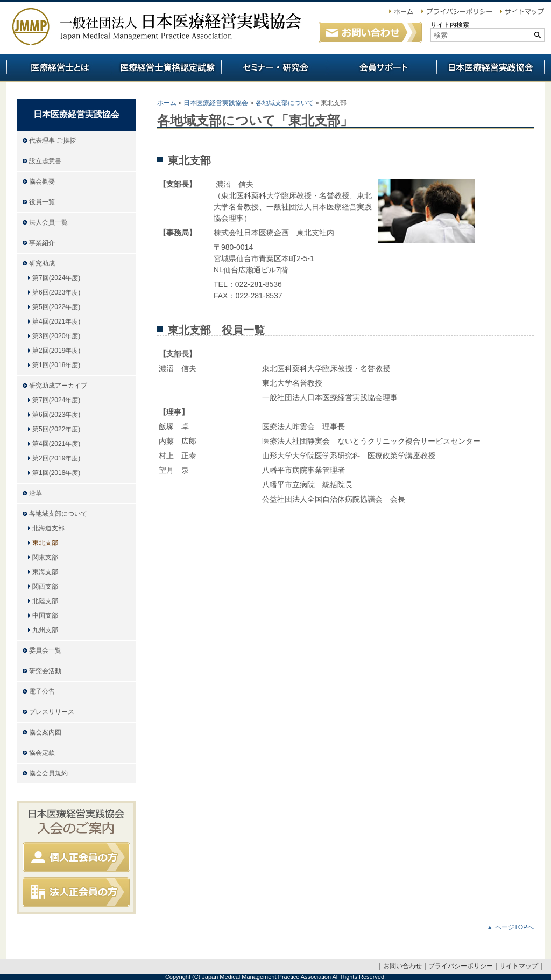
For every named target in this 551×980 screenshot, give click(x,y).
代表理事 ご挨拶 (52, 141)
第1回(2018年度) (56, 365)
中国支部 (45, 615)
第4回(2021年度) (56, 321)
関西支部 (45, 586)
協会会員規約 (48, 773)
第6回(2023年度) (56, 292)
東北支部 (45, 543)
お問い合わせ (402, 966)
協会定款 (42, 753)
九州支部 (45, 630)
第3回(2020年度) (56, 336)
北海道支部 (48, 528)
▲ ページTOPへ (510, 927)
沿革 (36, 493)
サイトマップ (519, 966)
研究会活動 (45, 671)
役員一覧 (42, 202)
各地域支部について (285, 103)
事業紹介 (42, 243)
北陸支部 (45, 601)
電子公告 (42, 691)
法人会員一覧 (48, 222)
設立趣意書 (45, 161)
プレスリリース (52, 712)
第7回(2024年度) (56, 278)
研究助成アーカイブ (58, 386)
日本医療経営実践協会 (216, 103)
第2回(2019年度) (56, 351)
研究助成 (42, 263)
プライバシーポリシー (461, 966)
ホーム (167, 103)
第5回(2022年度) (56, 307)
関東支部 (45, 557)
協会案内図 (45, 732)
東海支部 (45, 572)
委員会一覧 (45, 650)
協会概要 (42, 181)
